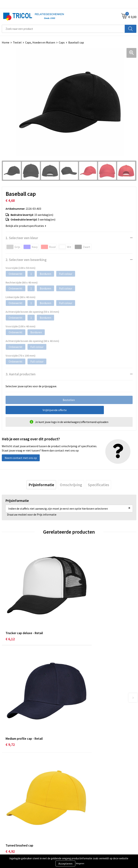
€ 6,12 (10, 616)
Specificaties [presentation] (98, 485)
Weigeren (80, 863)
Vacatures (77, 779)
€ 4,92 (10, 700)
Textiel (17, 42)
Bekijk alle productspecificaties (26, 226)
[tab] (41, 485)
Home (6, 42)
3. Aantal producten (21, 374)
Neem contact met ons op (21, 458)
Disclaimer (77, 837)
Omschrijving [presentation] (71, 485)
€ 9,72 (77, 616)
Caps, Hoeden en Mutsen (40, 42)
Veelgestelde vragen (83, 774)
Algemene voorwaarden (85, 826)
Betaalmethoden (12, 831)
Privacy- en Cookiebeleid (86, 831)
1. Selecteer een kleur (22, 238)
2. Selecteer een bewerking (26, 260)
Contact (7, 826)
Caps (62, 42)
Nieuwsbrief (78, 768)
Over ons (76, 763)
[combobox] (63, 29)
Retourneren (10, 837)
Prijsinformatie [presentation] (41, 485)
